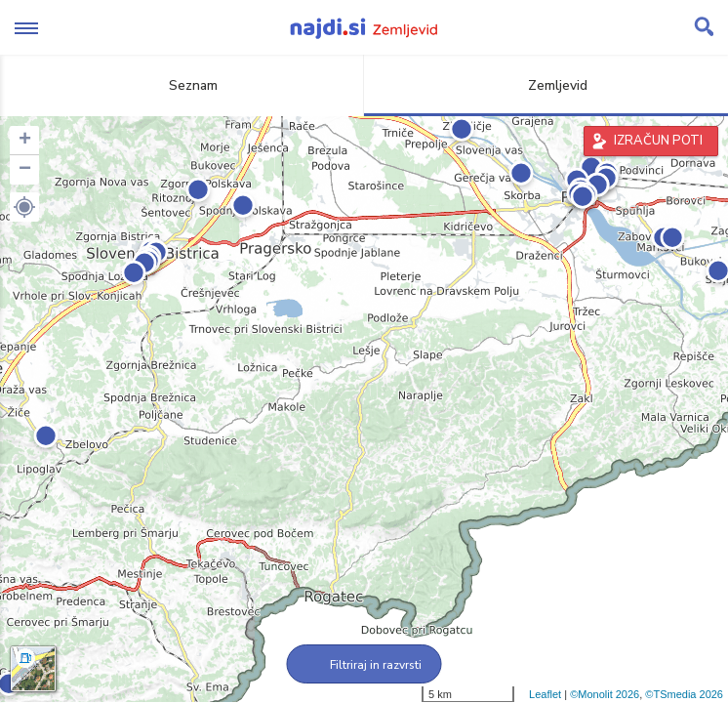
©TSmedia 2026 (684, 694)
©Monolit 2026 (605, 694)
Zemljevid (546, 85)
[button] (24, 207)
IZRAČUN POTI (658, 141)
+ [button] (25, 141)
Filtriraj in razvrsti (364, 665)
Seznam (182, 85)
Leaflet (545, 694)
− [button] (25, 170)
